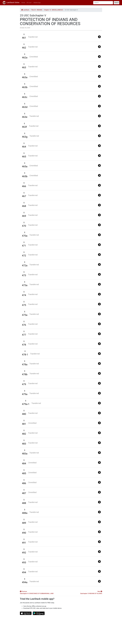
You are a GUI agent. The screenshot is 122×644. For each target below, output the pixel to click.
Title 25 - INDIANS (37, 10)
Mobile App (37, 3)
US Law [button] (29, 3)
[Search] (103, 3)
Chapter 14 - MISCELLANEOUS (53, 10)
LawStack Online (11, 2)
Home (23, 3)
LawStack (25, 10)
